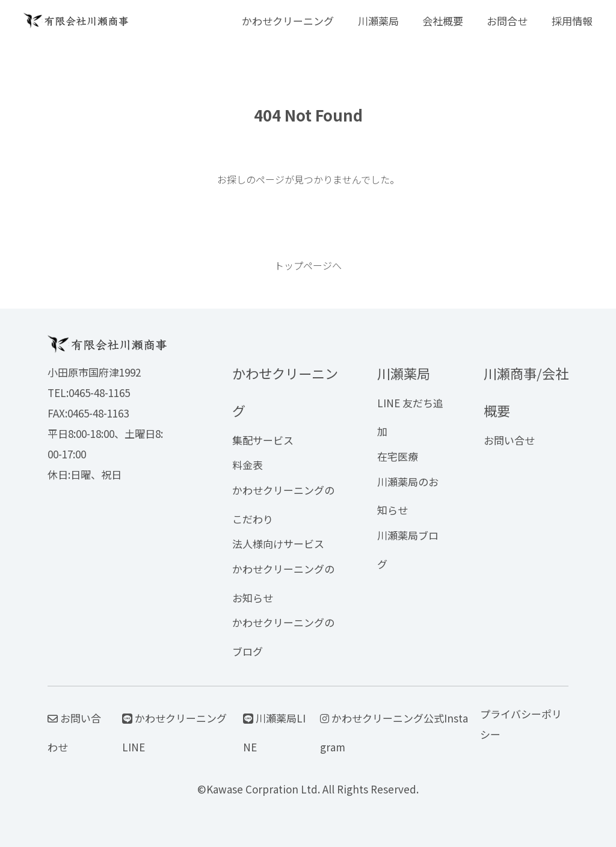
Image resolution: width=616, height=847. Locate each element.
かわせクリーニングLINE (174, 732)
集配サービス (263, 440)
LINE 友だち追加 (410, 417)
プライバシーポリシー (521, 724)
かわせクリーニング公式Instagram (394, 732)
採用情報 (572, 21)
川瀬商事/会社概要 (526, 392)
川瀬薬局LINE (274, 732)
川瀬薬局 (378, 21)
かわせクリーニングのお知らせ (283, 583)
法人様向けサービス (278, 544)
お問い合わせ (74, 732)
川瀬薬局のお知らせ (408, 496)
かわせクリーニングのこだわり (283, 504)
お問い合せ (509, 440)
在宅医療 (398, 456)
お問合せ (507, 21)
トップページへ (308, 265)
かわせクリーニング (288, 21)
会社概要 (443, 21)
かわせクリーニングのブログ (283, 637)
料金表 (248, 465)
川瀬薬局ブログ (408, 550)
